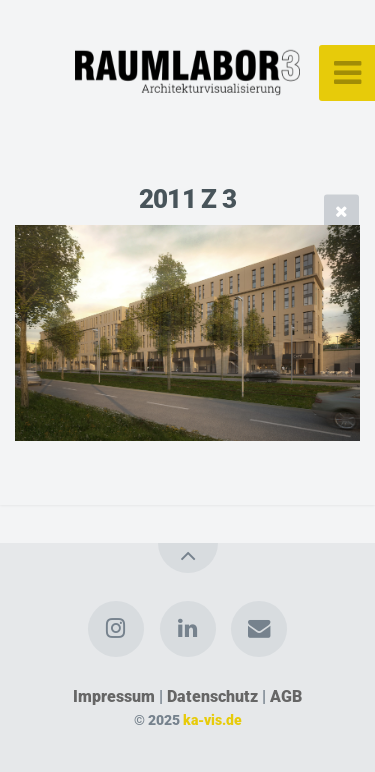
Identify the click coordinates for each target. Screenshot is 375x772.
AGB (286, 696)
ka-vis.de (212, 720)
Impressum (114, 696)
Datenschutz (212, 696)
